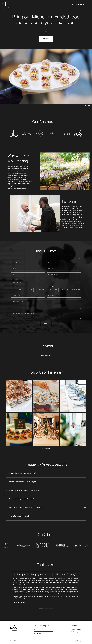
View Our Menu (46, 356)
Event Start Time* (16, 287)
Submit (46, 324)
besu (82, 641)
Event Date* (14, 279)
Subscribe (38, 634)
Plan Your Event (78, 5)
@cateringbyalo (76, 630)
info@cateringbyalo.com (77, 632)
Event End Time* (52, 287)
